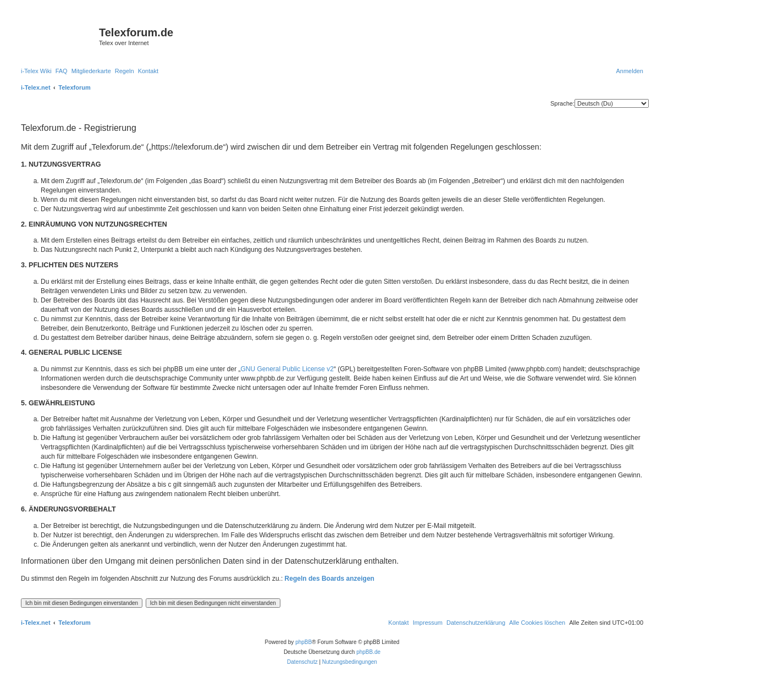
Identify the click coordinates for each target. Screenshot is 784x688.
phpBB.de (368, 652)
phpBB (303, 642)
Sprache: (562, 103)
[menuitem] (36, 71)
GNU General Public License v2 (287, 369)
